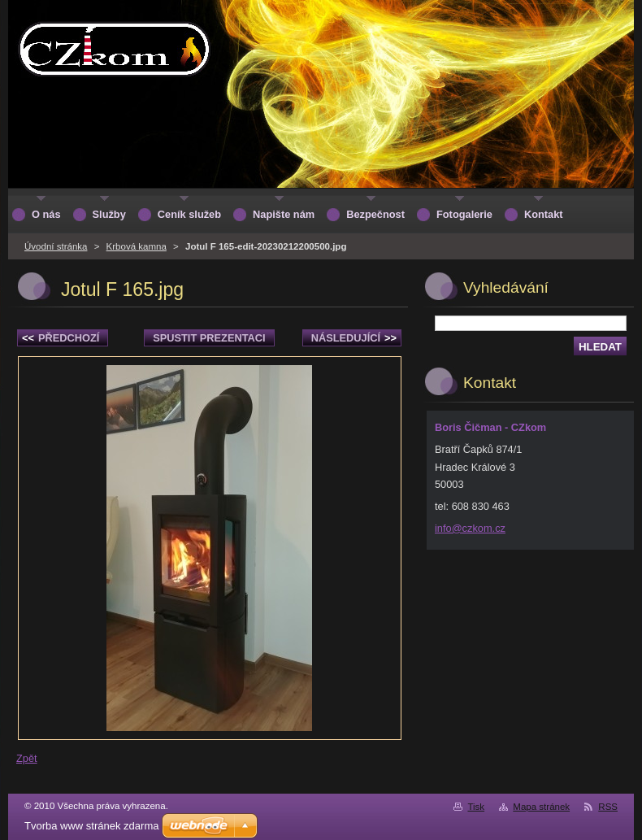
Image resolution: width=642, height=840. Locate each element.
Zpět (27, 758)
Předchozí (61, 338)
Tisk (476, 807)
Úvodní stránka (56, 246)
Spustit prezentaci (209, 338)
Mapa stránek (541, 807)
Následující (354, 338)
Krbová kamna (137, 246)
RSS (608, 807)
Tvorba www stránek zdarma (91, 826)
